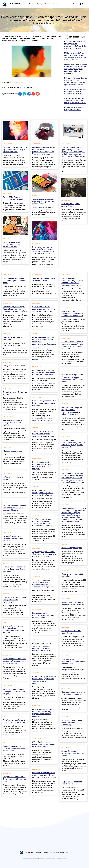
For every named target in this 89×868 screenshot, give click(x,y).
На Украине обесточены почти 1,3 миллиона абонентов (73, 693)
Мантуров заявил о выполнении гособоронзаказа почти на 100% (73, 661)
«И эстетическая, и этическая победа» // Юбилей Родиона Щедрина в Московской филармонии (44, 713)
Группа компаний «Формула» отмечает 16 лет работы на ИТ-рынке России (14, 661)
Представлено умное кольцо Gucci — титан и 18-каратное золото (14, 779)
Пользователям (51, 858)
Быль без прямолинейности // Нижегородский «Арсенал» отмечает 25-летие (15, 508)
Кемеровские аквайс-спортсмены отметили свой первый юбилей (43, 615)
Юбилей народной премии (13, 451)
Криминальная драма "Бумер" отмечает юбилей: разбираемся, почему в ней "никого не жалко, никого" (44, 151)
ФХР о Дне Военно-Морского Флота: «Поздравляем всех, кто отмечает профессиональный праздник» (44, 341)
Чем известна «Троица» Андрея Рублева (71, 205)
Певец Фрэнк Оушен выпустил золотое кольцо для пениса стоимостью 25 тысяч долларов (44, 680)
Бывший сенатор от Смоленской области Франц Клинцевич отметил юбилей (72, 313)
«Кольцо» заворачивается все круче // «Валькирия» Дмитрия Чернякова (15, 569)
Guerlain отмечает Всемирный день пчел (15, 393)
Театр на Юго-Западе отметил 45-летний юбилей (44, 280)
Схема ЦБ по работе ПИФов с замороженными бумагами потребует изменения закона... (75, 101)
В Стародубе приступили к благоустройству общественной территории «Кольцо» (14, 629)
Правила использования (30, 858)
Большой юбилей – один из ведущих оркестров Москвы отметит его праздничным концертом (72, 345)
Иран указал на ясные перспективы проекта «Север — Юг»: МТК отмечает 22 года (44, 309)
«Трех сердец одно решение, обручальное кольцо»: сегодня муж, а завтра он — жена (44, 554)
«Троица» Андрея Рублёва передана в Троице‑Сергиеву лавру (15, 281)
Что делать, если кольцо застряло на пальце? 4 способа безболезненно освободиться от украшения (43, 584)
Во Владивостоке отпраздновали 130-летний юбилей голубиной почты (43, 493)
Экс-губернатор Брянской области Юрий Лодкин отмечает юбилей (13, 245)
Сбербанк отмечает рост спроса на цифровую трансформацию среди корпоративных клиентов (42, 522)
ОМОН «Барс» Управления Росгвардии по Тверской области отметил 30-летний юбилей (72, 378)
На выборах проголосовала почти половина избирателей (73, 603)
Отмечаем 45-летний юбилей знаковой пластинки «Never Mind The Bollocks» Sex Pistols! (44, 775)
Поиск (74, 4)
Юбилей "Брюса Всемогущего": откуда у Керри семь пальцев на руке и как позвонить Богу (73, 444)
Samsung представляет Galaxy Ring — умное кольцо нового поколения (44, 403)
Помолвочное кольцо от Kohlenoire (12, 339)
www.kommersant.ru (16, 82)
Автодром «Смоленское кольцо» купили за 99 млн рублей (13, 423)
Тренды (40, 4)
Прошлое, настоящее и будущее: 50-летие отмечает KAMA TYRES (14, 748)
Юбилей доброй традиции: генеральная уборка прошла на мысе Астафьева (43, 744)
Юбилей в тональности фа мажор (14, 478)
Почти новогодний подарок (72, 548)
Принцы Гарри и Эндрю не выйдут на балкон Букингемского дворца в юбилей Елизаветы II (72, 411)
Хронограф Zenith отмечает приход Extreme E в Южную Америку (14, 692)
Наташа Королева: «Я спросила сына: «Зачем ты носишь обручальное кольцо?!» (43, 465)
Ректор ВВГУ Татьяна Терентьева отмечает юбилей (15, 198)
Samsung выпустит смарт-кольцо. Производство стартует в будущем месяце (43, 434)
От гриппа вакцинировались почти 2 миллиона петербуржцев (72, 723)
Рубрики (48, 4)
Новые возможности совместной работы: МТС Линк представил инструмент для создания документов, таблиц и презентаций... (76, 69)
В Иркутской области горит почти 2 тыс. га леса (72, 783)
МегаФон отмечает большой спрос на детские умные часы (15, 721)
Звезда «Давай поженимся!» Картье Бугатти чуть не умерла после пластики (44, 202)
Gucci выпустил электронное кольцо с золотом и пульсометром (14, 600)
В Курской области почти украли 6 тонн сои (71, 632)
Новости (32, 4)
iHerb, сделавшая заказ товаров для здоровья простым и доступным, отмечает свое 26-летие (42, 647)
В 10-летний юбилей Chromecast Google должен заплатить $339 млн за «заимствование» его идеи (72, 282)
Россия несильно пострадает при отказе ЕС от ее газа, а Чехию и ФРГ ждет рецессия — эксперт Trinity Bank (44, 250)
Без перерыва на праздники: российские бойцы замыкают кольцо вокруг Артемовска (44, 372)
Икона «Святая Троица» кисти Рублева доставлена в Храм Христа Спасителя (15, 150)
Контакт (56, 4)
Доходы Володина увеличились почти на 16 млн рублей (73, 753)
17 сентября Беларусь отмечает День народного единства (13, 538)
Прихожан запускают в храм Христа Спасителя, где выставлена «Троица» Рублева (15, 309)
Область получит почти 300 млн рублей (72, 575)
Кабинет (84, 4)
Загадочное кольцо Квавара (14, 366)
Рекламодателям (62, 858)
